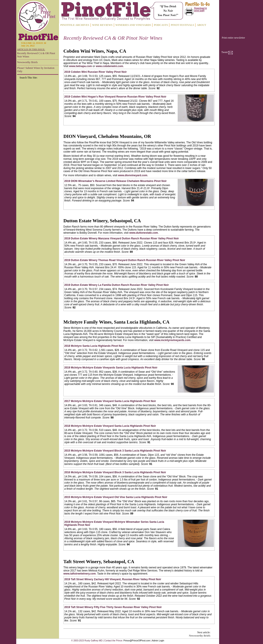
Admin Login (158, 641)
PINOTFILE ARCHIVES (75, 25)
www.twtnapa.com (81, 66)
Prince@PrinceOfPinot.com (137, 641)
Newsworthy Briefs (27, 62)
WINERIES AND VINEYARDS (133, 25)
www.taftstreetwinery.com (80, 574)
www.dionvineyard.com (133, 175)
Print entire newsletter (233, 38)
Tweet (225, 52)
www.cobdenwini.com (109, 66)
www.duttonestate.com (144, 233)
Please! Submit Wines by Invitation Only (36, 70)
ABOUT (201, 25)
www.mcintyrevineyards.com (172, 340)
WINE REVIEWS (102, 25)
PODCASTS (161, 25)
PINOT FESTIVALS (182, 25)
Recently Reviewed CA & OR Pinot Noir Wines (36, 55)
